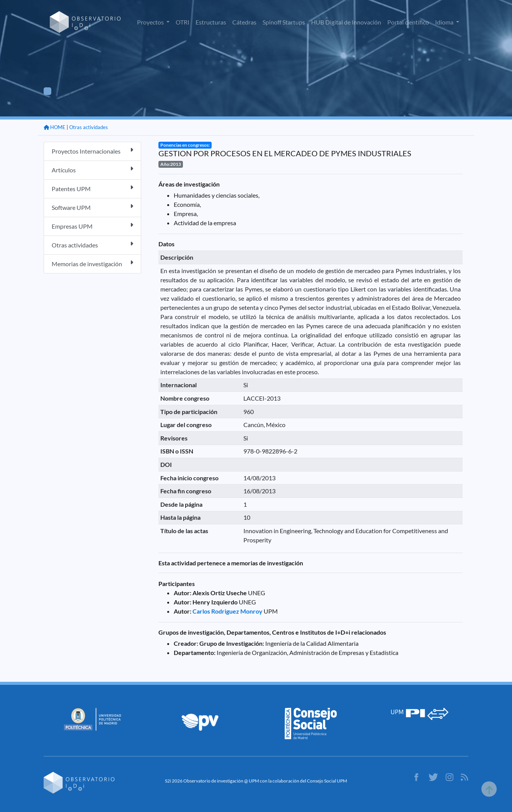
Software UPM (92, 207)
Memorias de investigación (92, 263)
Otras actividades (89, 127)
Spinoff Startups (284, 22)
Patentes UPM (92, 188)
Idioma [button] (445, 22)
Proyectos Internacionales (92, 151)
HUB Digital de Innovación (346, 22)
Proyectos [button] (151, 22)
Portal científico (408, 22)
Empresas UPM (92, 226)
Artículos (92, 169)
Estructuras (211, 22)
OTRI (183, 22)
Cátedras (244, 22)
